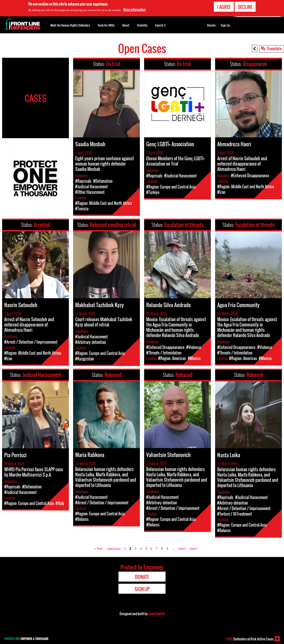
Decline (245, 6)
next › (183, 549)
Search (160, 25)
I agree (224, 6)
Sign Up (225, 25)
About (126, 25)
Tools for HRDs (106, 25)
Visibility (142, 25)
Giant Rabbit (157, 614)
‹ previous (113, 549)
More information (135, 9)
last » (194, 549)
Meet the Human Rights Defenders (70, 25)
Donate (211, 25)
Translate (274, 48)
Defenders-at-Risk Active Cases (250, 639)
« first (98, 549)
